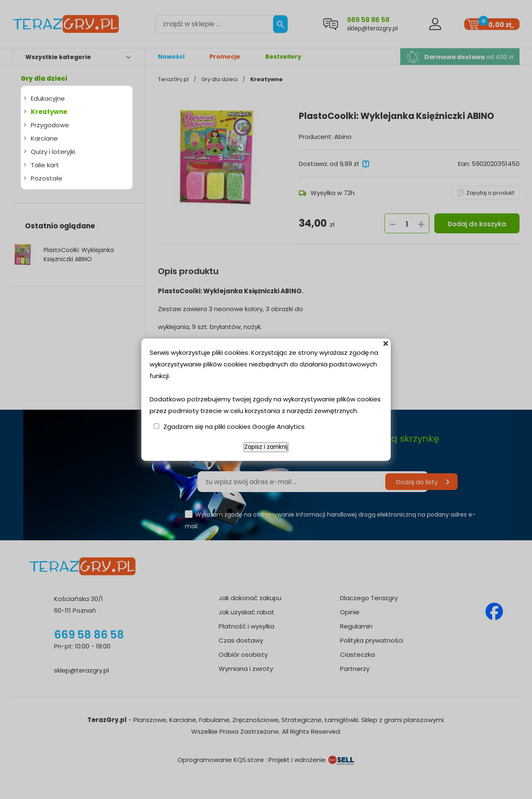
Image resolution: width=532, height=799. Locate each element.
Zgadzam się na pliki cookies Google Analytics (234, 427)
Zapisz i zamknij (266, 447)
